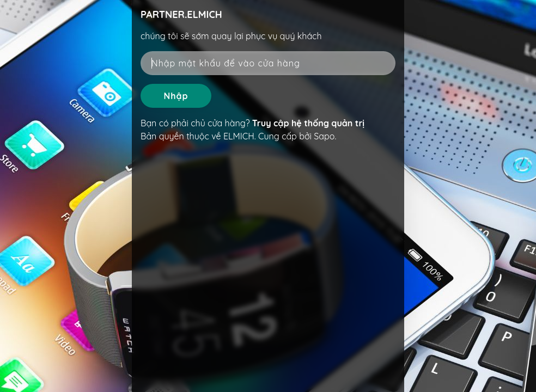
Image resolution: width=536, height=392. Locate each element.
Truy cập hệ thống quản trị (308, 123)
